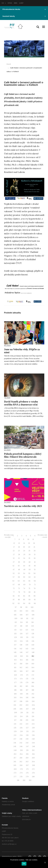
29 (24, 555)
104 (33, 611)
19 (24, 547)
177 (15, 683)
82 (14, 596)
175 (27, 679)
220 (33, 720)
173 (15, 679)
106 (21, 615)
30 (30, 555)
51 (35, 570)
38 (19, 562)
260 (33, 758)
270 (21, 769)
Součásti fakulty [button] (24, 16)
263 (27, 762)
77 (14, 592)
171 (27, 675)
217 (15, 720)
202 (21, 705)
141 (15, 649)
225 (15, 728)
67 (14, 585)
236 (33, 735)
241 (15, 743)
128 (33, 634)
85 (29, 596)
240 (33, 739)
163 (27, 668)
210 (22, 713)
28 (19, 555)
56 (35, 573)
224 (33, 724)
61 (35, 577)
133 (15, 641)
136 (33, 641)
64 (24, 581)
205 (15, 709)
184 (33, 686)
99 (26, 607)
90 (29, 600)
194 (21, 698)
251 (27, 750)
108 (33, 615)
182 (21, 686)
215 (27, 716)
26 (35, 551)
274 (21, 773)
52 (14, 573)
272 (33, 769)
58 (19, 577)
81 (35, 592)
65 (29, 581)
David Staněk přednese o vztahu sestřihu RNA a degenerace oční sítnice (21, 405)
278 (21, 777)
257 (15, 758)
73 (19, 588)
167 (27, 671)
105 (15, 615)
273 (15, 773)
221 (15, 724)
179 (27, 683)
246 (21, 746)
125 (15, 634)
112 (33, 618)
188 (33, 690)
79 (24, 592)
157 (15, 664)
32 (14, 558)
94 (24, 603)
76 (35, 588)
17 (14, 547)
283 (30, 780)
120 (33, 626)
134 (21, 641)
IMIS (16, 3)
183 (27, 686)
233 (15, 735)
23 (19, 551)
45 (29, 566)
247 (27, 746)
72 (14, 588)
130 (21, 637)
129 (16, 637)
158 (21, 664)
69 (24, 585)
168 (33, 671)
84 (24, 596)
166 (21, 671)
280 (33, 777)
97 (16, 607)
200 (33, 701)
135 (27, 641)
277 (15, 777)
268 (33, 765)
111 (27, 618)
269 (15, 769)
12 (14, 543)
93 (19, 603)
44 (24, 566)
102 (21, 611)
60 (29, 577)
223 (27, 724)
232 (33, 731)
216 (33, 716)
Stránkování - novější (9, 536)
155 (27, 660)
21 (34, 547)
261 (15, 762)
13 (19, 543)
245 (15, 746)
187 (27, 690)
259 (27, 758)
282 (24, 780)
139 (27, 645)
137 (15, 645)
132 (33, 637)
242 (21, 743)
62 (13, 581)
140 (33, 645)
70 (30, 585)
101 (15, 611)
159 (27, 664)
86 (35, 596)
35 (29, 558)
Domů (9, 64)
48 (19, 570)
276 (33, 773)
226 (21, 728)
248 (33, 746)
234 (21, 735)
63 (19, 581)
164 (33, 668)
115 (27, 622)
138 (21, 645)
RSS (20, 856)
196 (33, 698)
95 (29, 603)
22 (14, 551)
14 (24, 543)
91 (35, 600)
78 (19, 592)
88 (19, 600)
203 (27, 705)
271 (27, 769)
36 (35, 558)
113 (16, 622)
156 (33, 660)
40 (29, 562)
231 (27, 731)
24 (24, 551)
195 (27, 698)
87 (14, 600)
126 (21, 634)
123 (27, 630)
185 (15, 690)
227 (27, 728)
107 (27, 615)
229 (15, 731)
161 (15, 668)
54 (24, 573)
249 (15, 750)
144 (33, 649)
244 (33, 743)
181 (15, 686)
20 (29, 547)
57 (14, 577)
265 (15, 765)
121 (15, 630)
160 (33, 664)
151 (27, 656)
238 (21, 739)
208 (33, 709)
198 (21, 701)
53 (19, 573)
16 (34, 543)
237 (15, 739)
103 (27, 611)
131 (27, 637)
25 (29, 551)
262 (21, 762)
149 (15, 656)
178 (21, 683)
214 (21, 716)
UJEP (21, 3)
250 (21, 750)
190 (21, 694)
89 (24, 600)
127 (27, 634)
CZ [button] (4, 3)
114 (21, 622)
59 (24, 577)
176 (33, 679)
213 (15, 716)
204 (33, 705)
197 (15, 701)
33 (19, 558)
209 (15, 713)
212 (33, 713)
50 (30, 570)
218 (21, 720)
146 (21, 652)
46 (35, 566)
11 (33, 539)
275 (27, 773)
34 (24, 558)
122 (21, 630)
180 (33, 683)
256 (33, 754)
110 (22, 618)
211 (27, 713)
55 (29, 573)
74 (24, 588)
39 (24, 562)
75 (29, 588)
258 (21, 758)
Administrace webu (9, 856)
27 (14, 555)
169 (15, 675)
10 (28, 539)
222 (21, 724)
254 (21, 754)
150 (21, 656)
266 (21, 765)
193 (15, 698)
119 (27, 626)
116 (33, 622)
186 (21, 690)
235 (27, 735)
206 (21, 709)
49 (24, 570)
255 (27, 754)
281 (18, 780)
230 (21, 731)
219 (27, 720)
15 (29, 543)
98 (21, 607)
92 (13, 603)
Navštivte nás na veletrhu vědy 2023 (23, 506)
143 (27, 649)
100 (32, 607)
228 (33, 728)
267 (27, 765)
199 (27, 701)
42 (13, 566)
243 (27, 743)
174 (21, 679)
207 (27, 709)
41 (35, 562)
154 (21, 660)
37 (14, 562)
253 (15, 754)
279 (27, 777)
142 (21, 649)
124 (33, 630)
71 (35, 585)
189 (15, 694)
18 (19, 547)
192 (33, 694)
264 (33, 762)
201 (15, 705)
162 (21, 668)
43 (19, 566)
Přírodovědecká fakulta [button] (24, 9)
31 (35, 555)
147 (27, 652)
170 (21, 675)
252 (33, 750)
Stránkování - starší (42, 536)
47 (14, 570)
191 (27, 694)
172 (33, 675)
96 (35, 603)
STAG (10, 3)
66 (35, 581)
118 (21, 626)
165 (15, 671)
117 (16, 626)
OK (24, 864)
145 (15, 652)
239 (27, 739)
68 (19, 585)
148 (33, 652)
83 (19, 596)
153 (15, 660)
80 (30, 592)
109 (16, 618)
